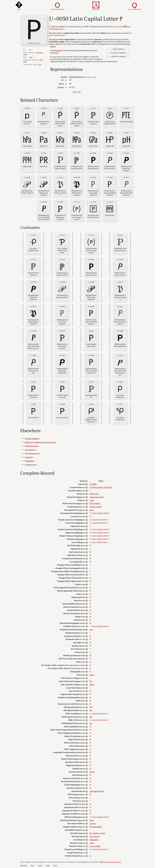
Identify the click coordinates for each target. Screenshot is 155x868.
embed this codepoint (118, 56)
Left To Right (95, 503)
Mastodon (23, 865)
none (40, 64)
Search (40, 865)
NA (91, 681)
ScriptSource (30, 464)
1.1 (82, 26)
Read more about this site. (113, 862)
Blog (32, 865)
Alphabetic (94, 840)
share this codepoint (118, 53)
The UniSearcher (32, 453)
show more (77, 92)
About (55, 865)
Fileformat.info (31, 446)
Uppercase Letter (97, 497)
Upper (92, 772)
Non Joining (95, 836)
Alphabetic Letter (97, 791)
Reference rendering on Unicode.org (40, 442)
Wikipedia (58, 50)
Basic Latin (94, 494)
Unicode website (31, 438)
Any (91, 629)
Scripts (48, 865)
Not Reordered (96, 507)
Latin (31, 57)
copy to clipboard (118, 49)
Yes (91, 707)
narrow (93, 823)
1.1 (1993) (93, 484)
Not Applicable (96, 827)
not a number (95, 846)
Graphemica (30, 450)
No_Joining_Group (97, 833)
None (92, 675)
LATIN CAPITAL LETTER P (101, 487)
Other (92, 684)
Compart (28, 457)
